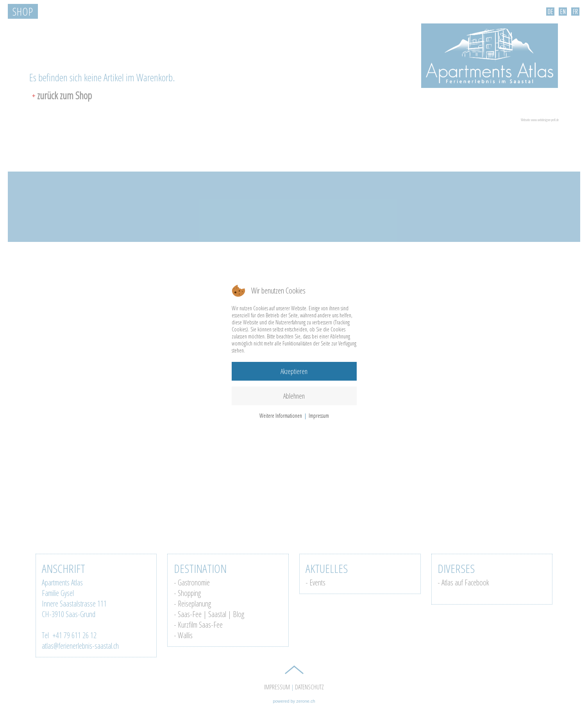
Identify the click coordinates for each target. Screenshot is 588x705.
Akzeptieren (294, 371)
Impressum (319, 416)
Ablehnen (294, 396)
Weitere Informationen (281, 416)
